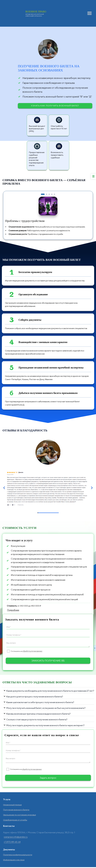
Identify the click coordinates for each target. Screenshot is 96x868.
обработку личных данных (32, 651)
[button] (43, 194)
